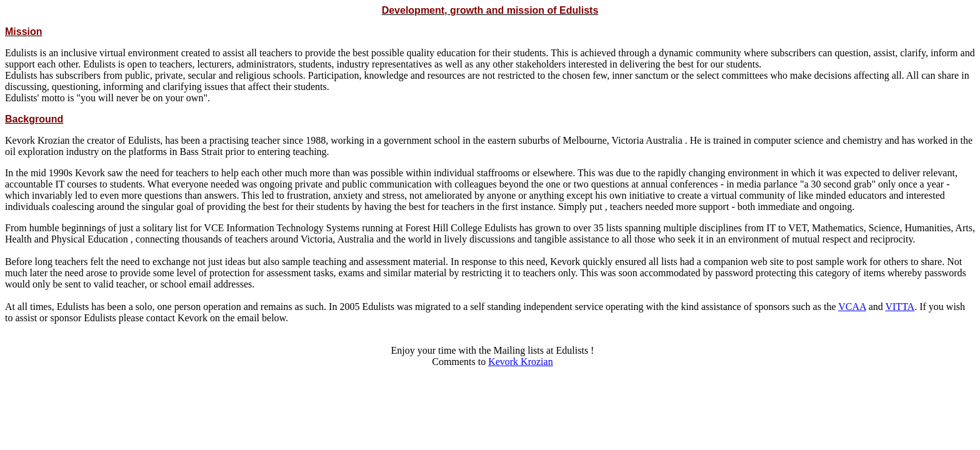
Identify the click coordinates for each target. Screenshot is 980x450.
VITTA (900, 307)
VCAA (852, 307)
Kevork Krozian (521, 362)
